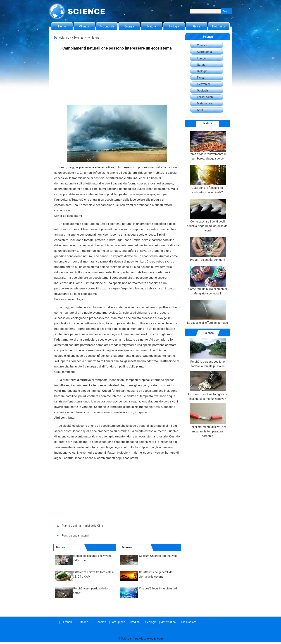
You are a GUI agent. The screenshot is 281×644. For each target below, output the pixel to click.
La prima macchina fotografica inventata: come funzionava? (208, 386)
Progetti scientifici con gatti (208, 249)
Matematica (205, 103)
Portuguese (118, 622)
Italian (84, 622)
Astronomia (107, 26)
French (68, 622)
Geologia (203, 91)
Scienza (78, 38)
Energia (129, 26)
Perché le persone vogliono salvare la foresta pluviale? (208, 353)
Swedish (134, 622)
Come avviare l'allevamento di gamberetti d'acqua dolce (208, 146)
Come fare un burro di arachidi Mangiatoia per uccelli (208, 281)
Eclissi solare (205, 97)
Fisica (196, 26)
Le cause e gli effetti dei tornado (208, 312)
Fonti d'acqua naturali (76, 536)
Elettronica (219, 26)
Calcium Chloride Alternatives (158, 556)
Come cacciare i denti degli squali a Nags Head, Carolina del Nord (208, 215)
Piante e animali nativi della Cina (82, 526)
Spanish (101, 622)
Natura (152, 26)
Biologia (174, 26)
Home (62, 26)
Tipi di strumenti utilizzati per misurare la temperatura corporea (208, 421)
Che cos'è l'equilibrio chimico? (158, 588)
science (64, 38)
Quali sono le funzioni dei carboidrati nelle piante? (208, 179)
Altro (200, 110)
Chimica (84, 26)
